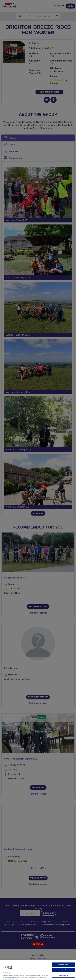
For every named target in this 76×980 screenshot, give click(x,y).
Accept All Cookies (63, 965)
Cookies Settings (63, 975)
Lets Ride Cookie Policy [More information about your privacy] (11, 979)
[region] (38, 970)
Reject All (63, 970)
